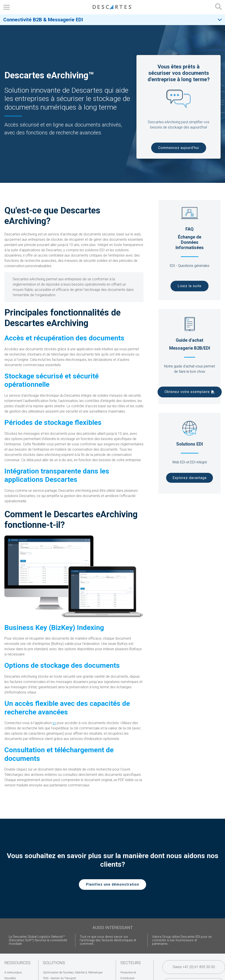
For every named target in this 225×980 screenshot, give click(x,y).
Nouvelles (10, 978)
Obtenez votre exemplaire (187, 392)
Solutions (54, 963)
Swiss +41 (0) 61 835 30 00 (194, 967)
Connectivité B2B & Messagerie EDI (43, 20)
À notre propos (13, 972)
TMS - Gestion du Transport (59, 978)
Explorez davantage (190, 478)
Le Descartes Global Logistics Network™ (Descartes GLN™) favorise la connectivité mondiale (38, 940)
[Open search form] (218, 7)
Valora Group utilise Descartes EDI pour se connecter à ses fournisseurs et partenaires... (182, 940)
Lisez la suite (190, 286)
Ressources (17, 963)
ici (54, 723)
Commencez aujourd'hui (179, 148)
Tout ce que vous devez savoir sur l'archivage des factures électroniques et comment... (108, 940)
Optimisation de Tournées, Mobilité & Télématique (73, 972)
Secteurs (131, 963)
